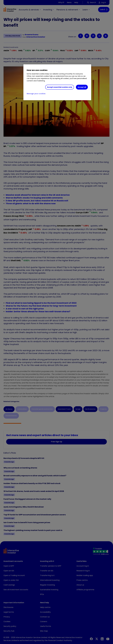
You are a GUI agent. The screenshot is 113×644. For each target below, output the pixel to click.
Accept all (82, 87)
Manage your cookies (36, 94)
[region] (57, 82)
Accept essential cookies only (60, 87)
